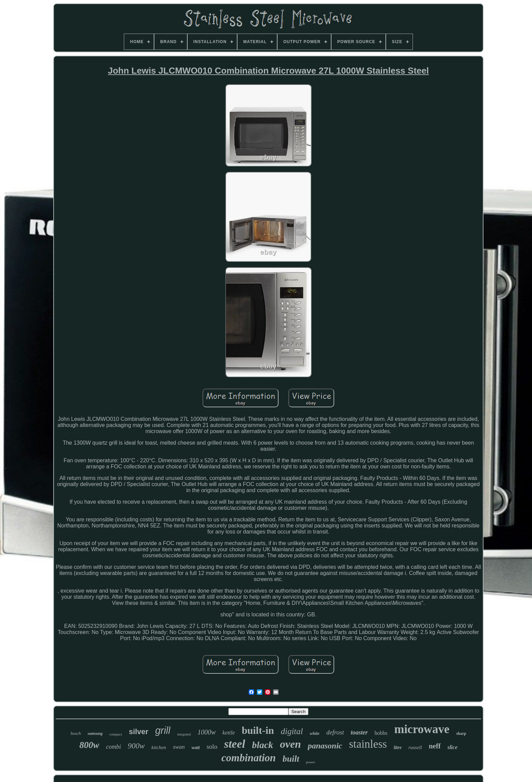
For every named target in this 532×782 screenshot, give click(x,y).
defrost (335, 732)
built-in (258, 730)
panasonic (325, 746)
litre (397, 748)
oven (290, 744)
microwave (422, 729)
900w (136, 746)
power (311, 762)
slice (452, 747)
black (263, 745)
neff (435, 746)
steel (234, 744)
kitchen (159, 747)
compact (116, 734)
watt (196, 748)
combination (249, 758)
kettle (229, 733)
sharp (461, 733)
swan (179, 747)
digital (292, 731)
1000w (206, 732)
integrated (184, 734)
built (291, 759)
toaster (359, 732)
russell (415, 747)
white (315, 733)
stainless (368, 744)
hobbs (381, 733)
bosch (76, 733)
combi (113, 747)
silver (139, 732)
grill (163, 730)
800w (89, 745)
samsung (95, 733)
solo (212, 747)
